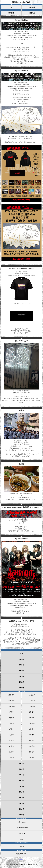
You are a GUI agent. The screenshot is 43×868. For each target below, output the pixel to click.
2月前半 (11, 752)
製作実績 (32, 7)
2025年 (21, 659)
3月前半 (11, 746)
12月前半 (11, 695)
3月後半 (32, 746)
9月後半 (32, 712)
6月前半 (11, 729)
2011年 (21, 803)
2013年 (21, 792)
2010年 (21, 809)
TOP (21, 653)
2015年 (21, 781)
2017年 (21, 769)
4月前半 (11, 741)
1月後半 (32, 758)
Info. (11, 7)
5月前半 (11, 735)
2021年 (21, 682)
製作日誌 (11, 13)
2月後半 (32, 752)
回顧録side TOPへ (22, 854)
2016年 (21, 775)
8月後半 (32, 718)
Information (22, 822)
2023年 (21, 671)
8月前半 (11, 718)
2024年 (21, 665)
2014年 (21, 786)
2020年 (21, 688)
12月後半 (32, 695)
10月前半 (11, 706)
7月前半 (11, 723)
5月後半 (32, 735)
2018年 (21, 763)
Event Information (22, 828)
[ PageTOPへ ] (22, 859)
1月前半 (11, 758)
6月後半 (32, 729)
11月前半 (11, 701)
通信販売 (32, 13)
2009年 (21, 815)
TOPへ (22, 846)
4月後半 (32, 741)
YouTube (22, 833)
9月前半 (11, 712)
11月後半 (32, 701)
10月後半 (32, 706)
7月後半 (32, 723)
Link (22, 839)
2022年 (21, 676)
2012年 (21, 798)
